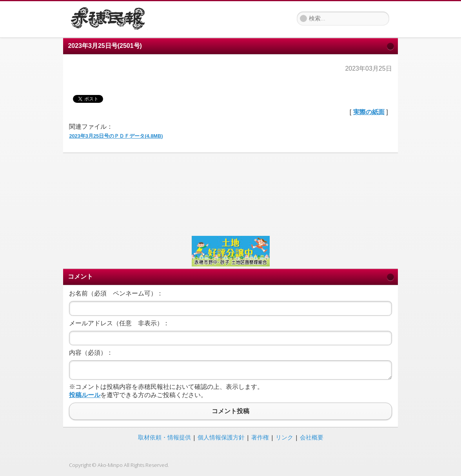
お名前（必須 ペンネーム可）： (116, 293)
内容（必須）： (91, 353)
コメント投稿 (230, 411)
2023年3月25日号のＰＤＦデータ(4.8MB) (116, 136)
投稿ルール (85, 395)
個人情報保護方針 (221, 437)
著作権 (260, 437)
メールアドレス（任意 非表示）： (119, 323)
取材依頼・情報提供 (164, 437)
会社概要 (312, 437)
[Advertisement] (230, 193)
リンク (284, 437)
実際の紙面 (369, 112)
